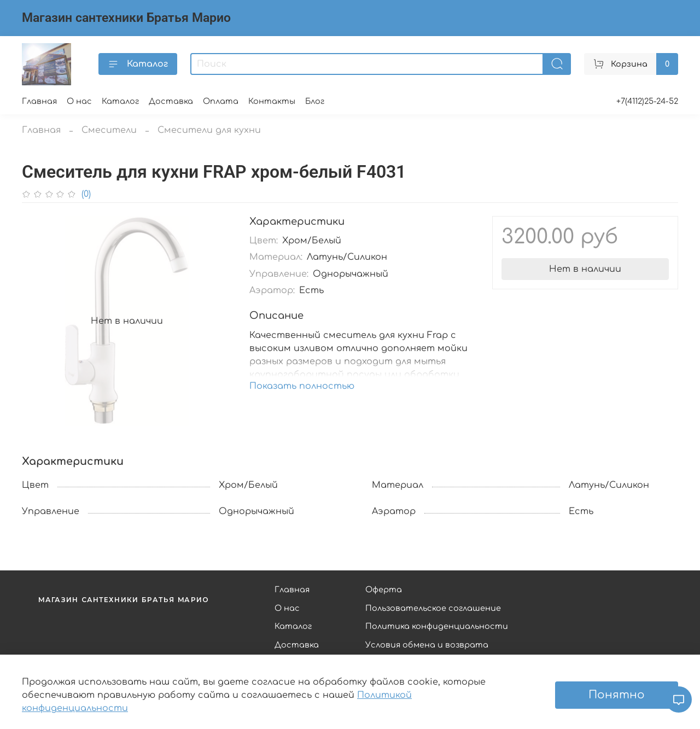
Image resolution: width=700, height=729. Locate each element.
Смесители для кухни (209, 130)
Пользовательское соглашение (433, 608)
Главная (39, 101)
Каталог (138, 64)
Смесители (109, 130)
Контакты (272, 101)
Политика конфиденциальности (437, 626)
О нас (79, 101)
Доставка (171, 101)
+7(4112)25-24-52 (647, 101)
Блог (315, 101)
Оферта (384, 590)
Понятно (617, 695)
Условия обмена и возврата (427, 645)
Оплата (221, 101)
